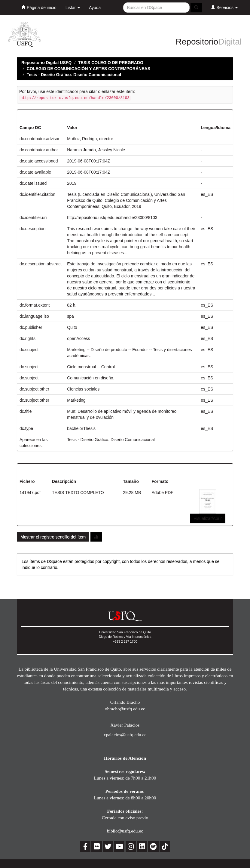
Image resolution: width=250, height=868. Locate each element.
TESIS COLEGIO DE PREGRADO (111, 63)
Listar (73, 8)
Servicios (224, 7)
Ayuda (95, 8)
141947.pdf (30, 493)
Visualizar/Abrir (208, 518)
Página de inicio (39, 7)
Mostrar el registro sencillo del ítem (53, 537)
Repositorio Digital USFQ (46, 63)
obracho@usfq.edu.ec (125, 709)
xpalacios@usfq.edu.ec (125, 735)
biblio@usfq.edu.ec (125, 831)
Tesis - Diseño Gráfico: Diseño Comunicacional (74, 75)
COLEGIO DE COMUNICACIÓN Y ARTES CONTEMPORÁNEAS (88, 69)
